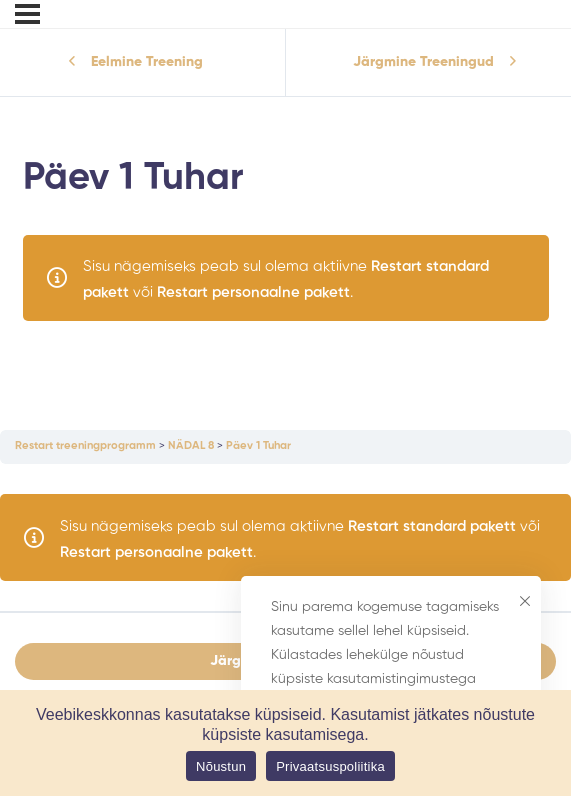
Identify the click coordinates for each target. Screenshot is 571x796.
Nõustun (221, 766)
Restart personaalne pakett (253, 292)
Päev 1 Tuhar (258, 446)
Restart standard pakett (432, 526)
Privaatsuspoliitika (330, 766)
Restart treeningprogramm (85, 446)
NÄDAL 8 (191, 446)
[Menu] (27, 14)
